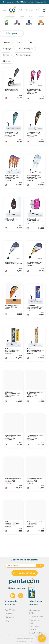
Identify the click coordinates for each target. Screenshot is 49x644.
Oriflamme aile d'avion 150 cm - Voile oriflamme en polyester (35, 394)
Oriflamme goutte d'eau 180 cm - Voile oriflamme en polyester (12, 524)
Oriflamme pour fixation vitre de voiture (13, 263)
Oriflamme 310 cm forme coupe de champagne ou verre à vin (35, 221)
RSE (31, 17)
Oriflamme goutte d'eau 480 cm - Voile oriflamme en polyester (12, 178)
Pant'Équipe (10, 610)
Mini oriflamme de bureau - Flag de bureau (11, 307)
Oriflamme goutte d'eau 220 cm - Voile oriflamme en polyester (12, 135)
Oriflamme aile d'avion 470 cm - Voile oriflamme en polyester (13, 481)
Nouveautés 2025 (35, 611)
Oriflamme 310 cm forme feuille (11, 220)
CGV (22, 636)
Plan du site (11, 636)
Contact (41, 17)
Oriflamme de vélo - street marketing (12, 90)
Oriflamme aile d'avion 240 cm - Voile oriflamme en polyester (13, 438)
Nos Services (10, 17)
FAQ (22, 17)
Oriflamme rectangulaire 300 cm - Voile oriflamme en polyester (13, 351)
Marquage (10, 617)
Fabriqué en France (35, 621)
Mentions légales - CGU (36, 636)
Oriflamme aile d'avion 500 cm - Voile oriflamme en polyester (35, 481)
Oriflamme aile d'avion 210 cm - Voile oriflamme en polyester (35, 524)
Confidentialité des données (25, 639)
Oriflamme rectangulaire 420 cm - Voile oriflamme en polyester (35, 351)
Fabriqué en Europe (35, 628)
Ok (40, 565)
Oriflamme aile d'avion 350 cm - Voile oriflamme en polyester (35, 438)
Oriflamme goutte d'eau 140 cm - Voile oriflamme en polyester (34, 91)
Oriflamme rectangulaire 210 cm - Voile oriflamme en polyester (35, 308)
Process (9, 614)
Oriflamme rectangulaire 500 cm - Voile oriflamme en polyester (13, 394)
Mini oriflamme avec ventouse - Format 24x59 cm (34, 264)
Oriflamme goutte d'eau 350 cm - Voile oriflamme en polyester (34, 135)
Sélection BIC (36, 633)
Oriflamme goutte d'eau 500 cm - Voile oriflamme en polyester (34, 178)
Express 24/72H (36, 616)
